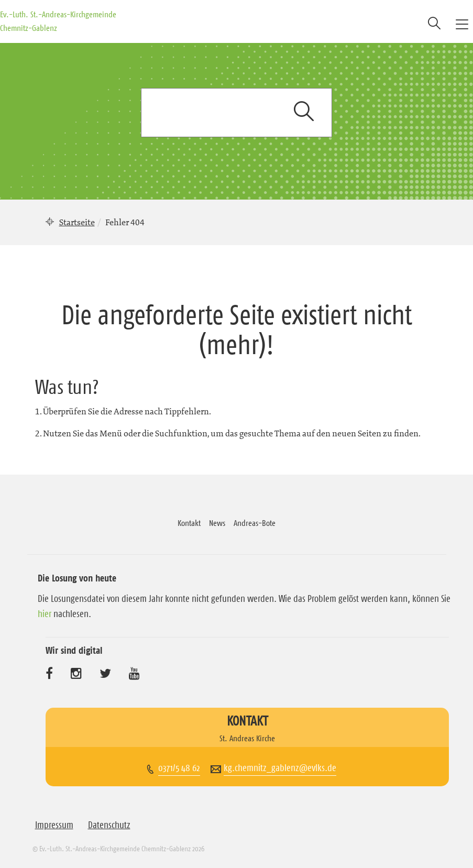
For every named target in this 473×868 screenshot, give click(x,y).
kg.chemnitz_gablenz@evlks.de (280, 768)
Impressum (54, 825)
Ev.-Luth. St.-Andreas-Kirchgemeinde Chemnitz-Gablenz (58, 21)
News (217, 523)
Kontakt (189, 523)
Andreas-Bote (255, 523)
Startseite (77, 222)
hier (45, 614)
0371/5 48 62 (179, 768)
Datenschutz (109, 825)
